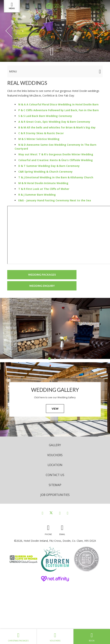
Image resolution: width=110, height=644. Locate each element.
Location (55, 465)
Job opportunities (55, 495)
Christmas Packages (18, 636)
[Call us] (48, 529)
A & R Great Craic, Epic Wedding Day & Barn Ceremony (54, 122)
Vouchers (55, 455)
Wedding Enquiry (42, 286)
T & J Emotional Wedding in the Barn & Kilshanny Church (56, 177)
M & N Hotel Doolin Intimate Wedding (43, 183)
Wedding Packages (42, 275)
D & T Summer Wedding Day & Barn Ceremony (49, 166)
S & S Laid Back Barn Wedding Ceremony (45, 116)
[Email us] (62, 529)
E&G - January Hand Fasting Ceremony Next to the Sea (55, 200)
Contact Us (55, 475)
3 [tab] (61, 359)
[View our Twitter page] (51, 513)
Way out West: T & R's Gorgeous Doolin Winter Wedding (56, 154)
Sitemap (55, 485)
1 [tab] (49, 359)
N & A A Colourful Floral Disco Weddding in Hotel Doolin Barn (58, 104)
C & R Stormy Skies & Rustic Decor (41, 133)
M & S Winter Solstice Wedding (39, 139)
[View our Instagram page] (60, 513)
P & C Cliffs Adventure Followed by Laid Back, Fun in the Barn (59, 110)
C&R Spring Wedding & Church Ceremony (45, 172)
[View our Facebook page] (42, 513)
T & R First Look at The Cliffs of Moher (44, 189)
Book (92, 636)
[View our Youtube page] (68, 513)
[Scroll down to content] (52, 51)
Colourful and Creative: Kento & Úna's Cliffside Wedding (56, 160)
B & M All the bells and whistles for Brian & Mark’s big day (57, 127)
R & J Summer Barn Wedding (37, 195)
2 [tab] (55, 359)
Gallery (55, 445)
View (55, 409)
